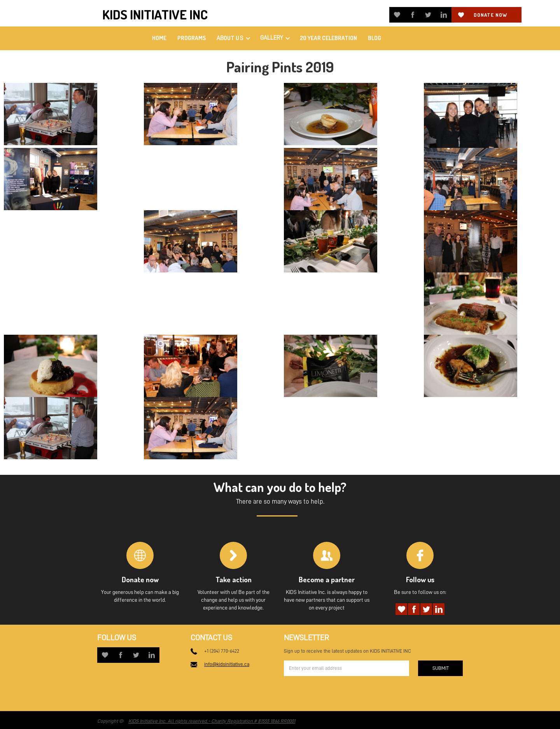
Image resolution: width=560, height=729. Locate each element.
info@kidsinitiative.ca (227, 664)
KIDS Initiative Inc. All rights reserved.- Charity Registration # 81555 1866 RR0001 (212, 721)
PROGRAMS (192, 38)
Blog (374, 38)
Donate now (490, 15)
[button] (233, 38)
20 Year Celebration (328, 38)
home (159, 38)
